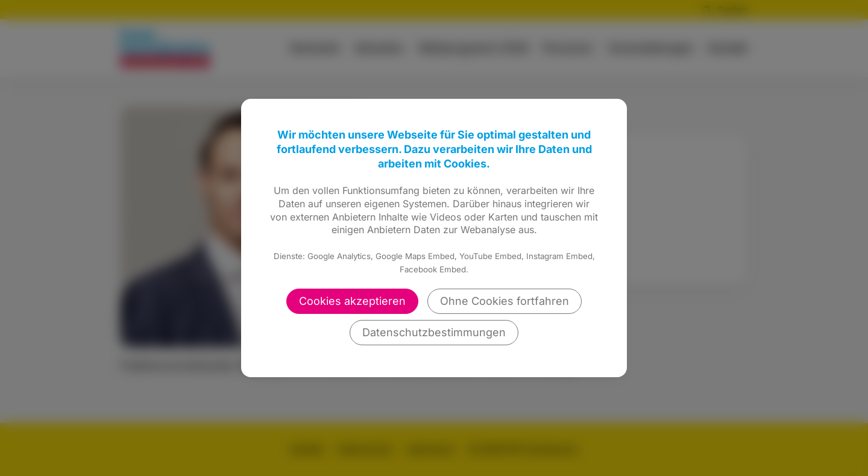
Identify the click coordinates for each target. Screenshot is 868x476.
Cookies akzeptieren (352, 301)
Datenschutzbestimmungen (434, 332)
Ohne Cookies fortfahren (505, 301)
